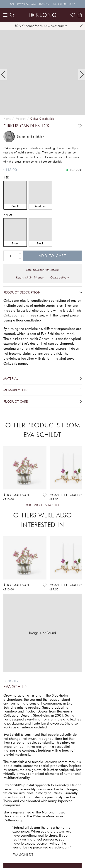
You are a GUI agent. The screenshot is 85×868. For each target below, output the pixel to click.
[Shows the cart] (80, 15)
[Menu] (5, 15)
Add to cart (52, 256)
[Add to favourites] (80, 126)
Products (21, 119)
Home (7, 119)
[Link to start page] (43, 15)
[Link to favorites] (73, 15)
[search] (12, 15)
